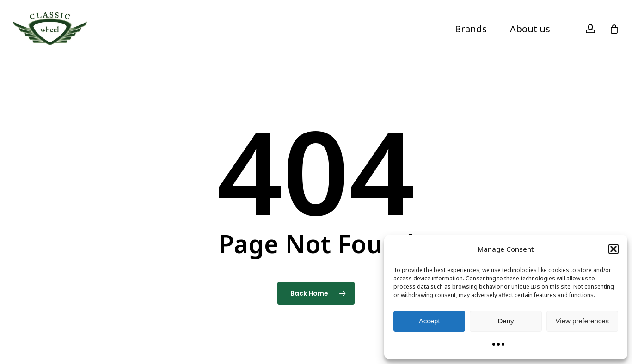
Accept (430, 321)
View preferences (583, 321)
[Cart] (614, 29)
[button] (614, 249)
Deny (506, 321)
